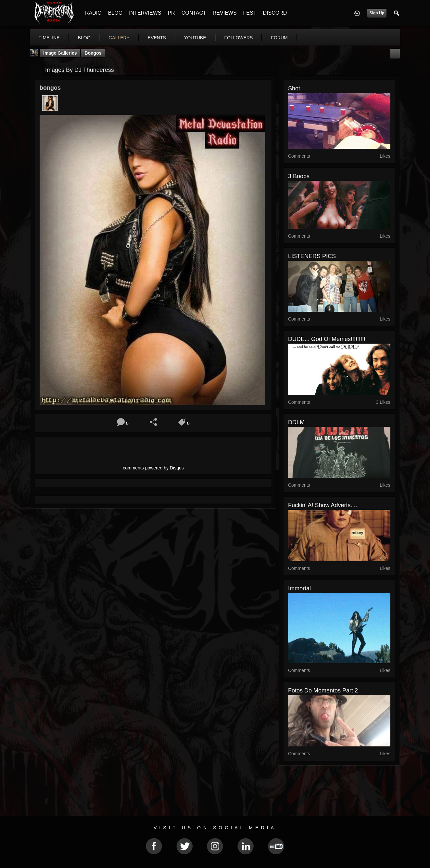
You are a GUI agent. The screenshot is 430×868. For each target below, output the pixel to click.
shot (294, 88)
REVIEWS (225, 13)
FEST (250, 13)
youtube (195, 38)
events (157, 38)
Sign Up (377, 13)
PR (171, 13)
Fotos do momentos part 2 (323, 690)
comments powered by (153, 468)
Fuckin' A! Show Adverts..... (323, 505)
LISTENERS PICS (312, 256)
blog (84, 38)
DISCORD (275, 13)
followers (239, 38)
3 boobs (299, 176)
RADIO (93, 13)
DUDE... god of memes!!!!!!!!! (327, 339)
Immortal (299, 588)
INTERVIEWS (145, 13)
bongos (93, 53)
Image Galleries (60, 53)
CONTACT (194, 13)
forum (279, 38)
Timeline (49, 38)
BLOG (115, 13)
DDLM (296, 422)
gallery (119, 38)
